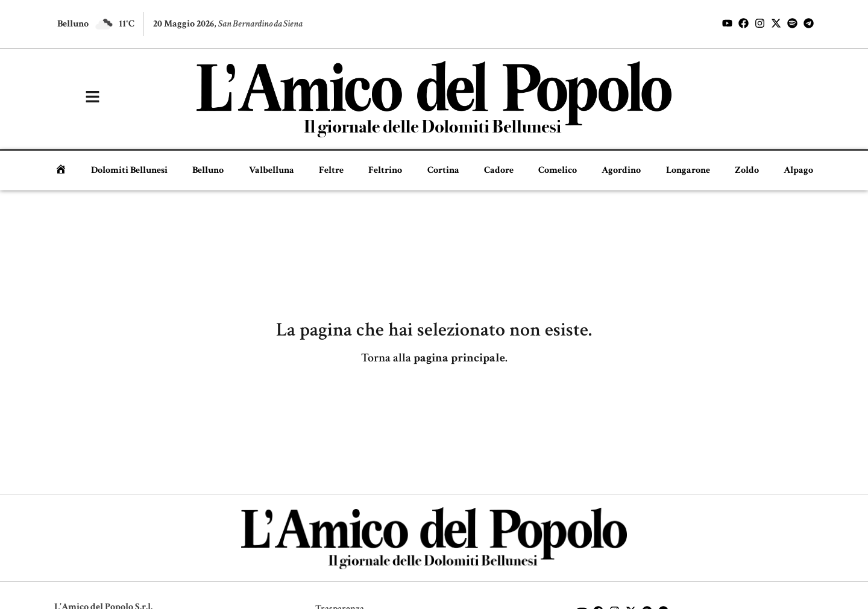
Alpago (798, 170)
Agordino (621, 170)
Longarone (688, 170)
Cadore (499, 170)
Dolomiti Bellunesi (129, 170)
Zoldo (747, 170)
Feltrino (385, 170)
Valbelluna (272, 170)
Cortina (443, 170)
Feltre (331, 170)
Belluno (208, 170)
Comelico (558, 170)
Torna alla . (434, 358)
